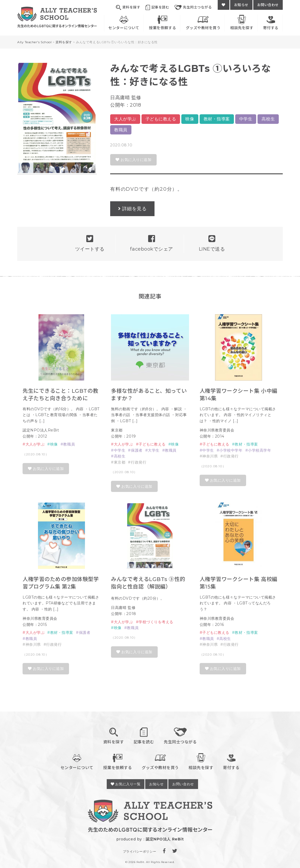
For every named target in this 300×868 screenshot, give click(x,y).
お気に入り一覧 (126, 784)
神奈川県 (210, 456)
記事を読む (157, 7)
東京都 (120, 462)
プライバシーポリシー (140, 851)
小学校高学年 (260, 450)
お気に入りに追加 (133, 160)
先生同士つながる (193, 7)
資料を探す (128, 7)
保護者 (137, 450)
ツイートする (90, 243)
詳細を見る (134, 209)
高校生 (268, 119)
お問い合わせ (268, 5)
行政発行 (139, 462)
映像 (190, 119)
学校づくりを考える (156, 622)
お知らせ (241, 5)
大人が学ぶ (125, 119)
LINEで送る (212, 243)
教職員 (121, 130)
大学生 (154, 450)
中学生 (246, 119)
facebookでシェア (151, 243)
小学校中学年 (231, 450)
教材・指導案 (217, 119)
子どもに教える (161, 119)
